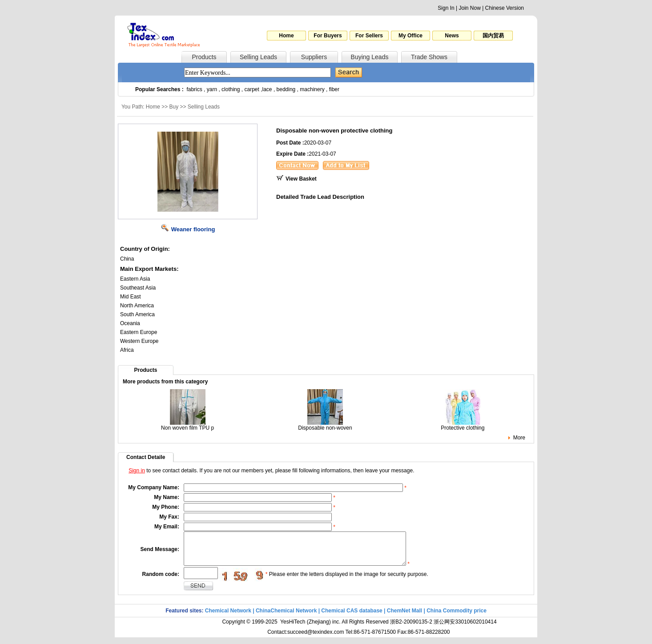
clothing (231, 89)
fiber (334, 89)
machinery (312, 89)
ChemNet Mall (404, 617)
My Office (411, 36)
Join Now (469, 8)
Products (204, 57)
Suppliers (314, 57)
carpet (252, 89)
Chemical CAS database (352, 617)
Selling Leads (258, 57)
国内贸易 (493, 36)
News (452, 36)
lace (267, 89)
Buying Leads (370, 57)
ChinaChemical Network (286, 617)
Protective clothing (463, 425)
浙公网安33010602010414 (465, 628)
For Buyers (328, 36)
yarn (212, 89)
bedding (286, 89)
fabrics (194, 89)
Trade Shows (429, 57)
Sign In (446, 8)
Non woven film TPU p (187, 425)
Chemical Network (229, 617)
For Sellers (369, 36)
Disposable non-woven (325, 425)
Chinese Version (505, 8)
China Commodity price (457, 617)
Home (286, 36)
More (519, 438)
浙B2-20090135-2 (411, 628)
